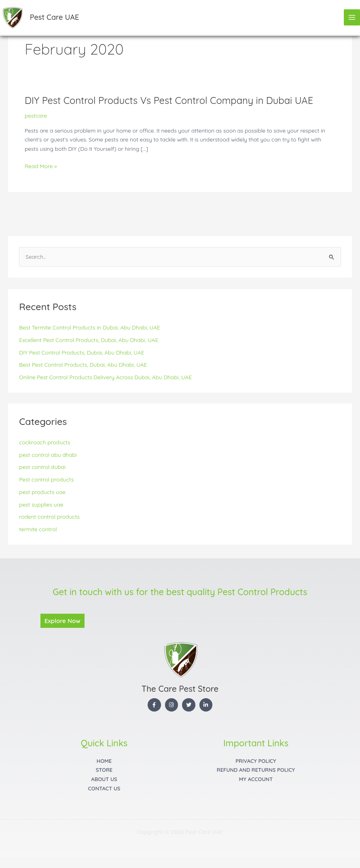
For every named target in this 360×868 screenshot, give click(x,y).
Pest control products (46, 479)
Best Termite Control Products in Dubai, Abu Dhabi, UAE (89, 327)
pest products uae (42, 492)
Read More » (41, 166)
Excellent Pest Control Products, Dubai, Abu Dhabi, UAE (89, 340)
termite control (38, 529)
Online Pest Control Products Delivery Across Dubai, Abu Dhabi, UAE (105, 377)
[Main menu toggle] (352, 18)
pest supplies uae (41, 504)
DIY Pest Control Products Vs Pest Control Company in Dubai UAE (169, 100)
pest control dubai (42, 467)
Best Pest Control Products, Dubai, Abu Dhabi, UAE (83, 364)
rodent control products (49, 516)
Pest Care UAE (55, 17)
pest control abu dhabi (48, 455)
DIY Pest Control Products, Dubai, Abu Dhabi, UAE (82, 352)
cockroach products (44, 442)
